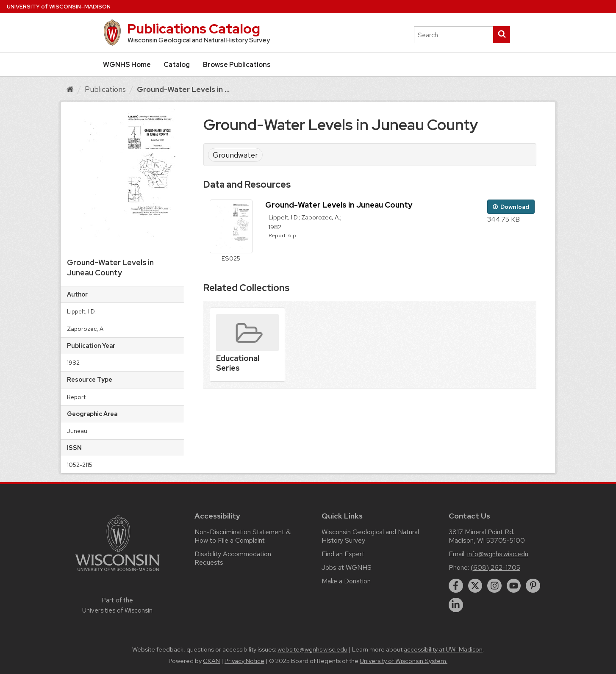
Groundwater (235, 155)
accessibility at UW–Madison (443, 649)
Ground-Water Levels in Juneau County (339, 205)
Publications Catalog (194, 29)
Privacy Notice (244, 661)
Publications (105, 89)
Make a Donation (346, 581)
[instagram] (494, 586)
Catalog (177, 65)
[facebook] (456, 586)
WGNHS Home (127, 65)
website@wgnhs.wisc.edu (312, 649)
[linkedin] (456, 605)
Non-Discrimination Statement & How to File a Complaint (243, 536)
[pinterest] (533, 586)
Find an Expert (343, 554)
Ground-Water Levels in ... (183, 89)
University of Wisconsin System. (404, 661)
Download (511, 207)
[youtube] (514, 586)
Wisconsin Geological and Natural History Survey (370, 536)
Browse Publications (237, 65)
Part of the (117, 605)
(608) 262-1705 (495, 567)
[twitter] (475, 586)
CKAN (211, 661)
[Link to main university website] (117, 573)
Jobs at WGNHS (347, 567)
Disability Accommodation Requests (233, 558)
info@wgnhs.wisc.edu (498, 554)
